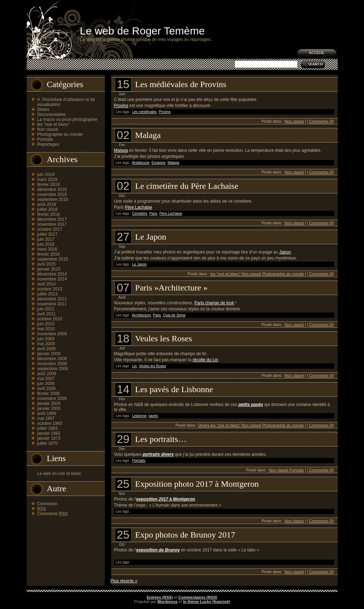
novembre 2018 (52, 194)
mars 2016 (47, 249)
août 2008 (47, 374)
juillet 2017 (47, 234)
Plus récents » (124, 581)
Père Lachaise (138, 207)
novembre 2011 (52, 304)
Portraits (45, 139)
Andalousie (141, 163)
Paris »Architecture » (171, 288)
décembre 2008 (52, 359)
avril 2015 (47, 264)
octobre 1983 (50, 423)
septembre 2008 (53, 369)
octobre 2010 (50, 319)
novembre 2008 (52, 364)
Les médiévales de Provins (181, 84)
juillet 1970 (47, 443)
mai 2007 (46, 379)
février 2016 (49, 254)
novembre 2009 (52, 334)
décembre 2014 (52, 274)
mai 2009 (46, 344)
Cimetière (140, 213)
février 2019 (49, 185)
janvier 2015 (49, 269)
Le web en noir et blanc (59, 474)
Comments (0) (322, 121)
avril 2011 (47, 314)
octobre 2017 (50, 229)
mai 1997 (46, 418)
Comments (53, 514)
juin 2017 (46, 239)
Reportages (48, 144)
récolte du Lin (205, 360)
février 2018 (49, 214)
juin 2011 (46, 309)
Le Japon (151, 237)
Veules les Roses (164, 338)
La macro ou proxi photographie (67, 119)
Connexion (47, 504)
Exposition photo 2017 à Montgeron (197, 484)
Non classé (48, 129)
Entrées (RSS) (160, 597)
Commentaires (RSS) (198, 597)
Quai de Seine (174, 315)
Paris (153, 213)
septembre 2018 (53, 199)
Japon (285, 252)
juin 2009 (46, 339)
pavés (153, 416)
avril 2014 (47, 284)
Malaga (148, 135)
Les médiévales (144, 112)
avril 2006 (47, 389)
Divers (43, 109)
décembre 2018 (52, 189)
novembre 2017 (52, 224)
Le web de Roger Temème (142, 31)
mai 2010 (46, 329)
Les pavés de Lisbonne (174, 389)
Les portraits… (161, 439)
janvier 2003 (49, 408)
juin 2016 (46, 244)
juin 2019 (46, 175)
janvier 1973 (49, 438)
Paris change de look (214, 303)
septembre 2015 (53, 259)
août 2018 (47, 204)
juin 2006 (46, 384)
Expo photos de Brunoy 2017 (185, 535)
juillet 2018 (47, 209)
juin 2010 (46, 324)
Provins (121, 106)
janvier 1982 (49, 433)
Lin (135, 366)
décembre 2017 (52, 219)
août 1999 (47, 413)
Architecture (141, 315)
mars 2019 (47, 180)
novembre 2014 (52, 279)
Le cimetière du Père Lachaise (187, 186)
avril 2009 (47, 349)
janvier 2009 (49, 354)
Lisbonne (140, 416)
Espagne (158, 163)
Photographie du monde (60, 134)
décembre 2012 (52, 299)
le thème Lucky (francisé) (207, 602)
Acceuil (317, 53)
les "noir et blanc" (54, 124)
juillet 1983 (47, 428)
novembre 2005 (52, 399)
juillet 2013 (47, 294)
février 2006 (49, 394)
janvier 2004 (49, 404)
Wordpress (167, 602)
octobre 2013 (50, 289)
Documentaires (52, 114)
